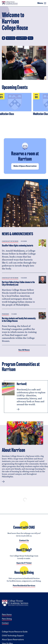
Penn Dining (7, 619)
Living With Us (22, 38)
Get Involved (11, 38)
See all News (24, 350)
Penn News (5, 314)
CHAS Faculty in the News (10, 241)
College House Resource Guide (15, 632)
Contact (5, 623)
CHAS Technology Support (13, 636)
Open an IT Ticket (24, 563)
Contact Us (24, 541)
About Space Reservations (13, 640)
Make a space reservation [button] (25, 166)
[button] (3, 482)
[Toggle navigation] (45, 3)
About (30, 38)
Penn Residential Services (24, 586)
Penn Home (7, 615)
